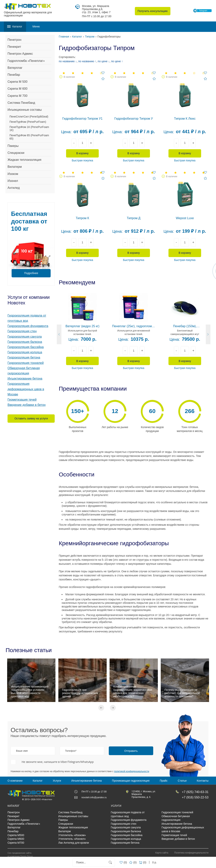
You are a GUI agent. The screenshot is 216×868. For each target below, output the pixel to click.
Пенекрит (14, 47)
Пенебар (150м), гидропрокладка (185, 327)
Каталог (38, 781)
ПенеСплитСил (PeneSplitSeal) (29, 117)
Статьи (182, 781)
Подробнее (31, 273)
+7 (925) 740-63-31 (195, 792)
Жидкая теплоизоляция (24, 160)
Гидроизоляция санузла (25, 337)
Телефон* (71, 751)
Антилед (14, 188)
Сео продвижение (16, 853)
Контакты (202, 781)
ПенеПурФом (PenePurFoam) (28, 122)
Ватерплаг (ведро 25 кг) (82, 326)
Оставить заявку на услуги (31, 418)
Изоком (13, 174)
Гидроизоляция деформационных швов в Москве (26, 389)
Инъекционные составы (25, 110)
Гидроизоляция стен (22, 331)
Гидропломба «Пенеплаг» (26, 61)
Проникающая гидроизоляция (131, 781)
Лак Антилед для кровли (74, 843)
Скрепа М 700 (17, 96)
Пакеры (13, 146)
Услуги (57, 781)
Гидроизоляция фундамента (28, 326)
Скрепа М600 (16, 839)
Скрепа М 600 (17, 89)
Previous (101, 708)
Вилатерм (15, 167)
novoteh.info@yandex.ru (94, 797)
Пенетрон (14, 40)
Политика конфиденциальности (191, 853)
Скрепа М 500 (17, 82)
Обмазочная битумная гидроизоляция (176, 818)
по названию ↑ (87, 61)
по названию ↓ (68, 61)
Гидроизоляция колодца (25, 352)
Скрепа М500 (16, 835)
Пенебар (14, 75)
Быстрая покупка (82, 160)
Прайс (164, 781)
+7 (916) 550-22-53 (195, 797)
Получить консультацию (153, 11)
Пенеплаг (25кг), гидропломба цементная (134, 327)
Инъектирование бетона (25, 379)
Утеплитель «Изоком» (72, 835)
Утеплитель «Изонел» (72, 839)
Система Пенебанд (21, 103)
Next (113, 708)
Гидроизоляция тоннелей (26, 363)
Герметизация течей (22, 400)
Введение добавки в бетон (27, 405)
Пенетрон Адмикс (20, 54)
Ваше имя (22, 751)
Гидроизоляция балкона (25, 342)
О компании (15, 781)
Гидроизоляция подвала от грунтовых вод (128, 814)
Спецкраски (16, 153)
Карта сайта (162, 853)
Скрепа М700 (16, 843)
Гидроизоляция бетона (24, 357)
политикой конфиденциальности (131, 771)
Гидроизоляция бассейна (26, 347)
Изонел (13, 181)
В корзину (82, 153)
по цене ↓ (104, 61)
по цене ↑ (117, 61)
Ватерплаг (15, 68)
